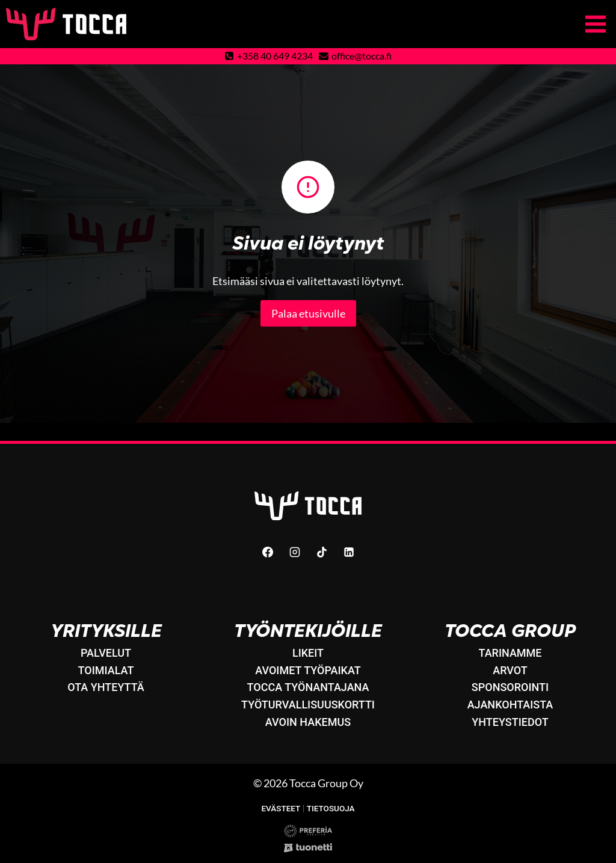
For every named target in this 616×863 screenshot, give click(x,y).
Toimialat (106, 670)
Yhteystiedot (510, 722)
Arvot (510, 670)
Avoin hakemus (308, 722)
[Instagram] (295, 552)
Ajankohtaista (510, 705)
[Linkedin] (349, 552)
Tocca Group (510, 631)
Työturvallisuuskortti (308, 705)
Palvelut (106, 653)
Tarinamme (510, 653)
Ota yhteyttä (106, 688)
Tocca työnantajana (308, 688)
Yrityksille (106, 631)
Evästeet (280, 808)
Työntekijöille (308, 631)
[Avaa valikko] (597, 24)
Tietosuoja (331, 808)
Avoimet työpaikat (308, 670)
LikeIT (308, 653)
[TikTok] (322, 552)
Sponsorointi (510, 688)
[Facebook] (268, 552)
